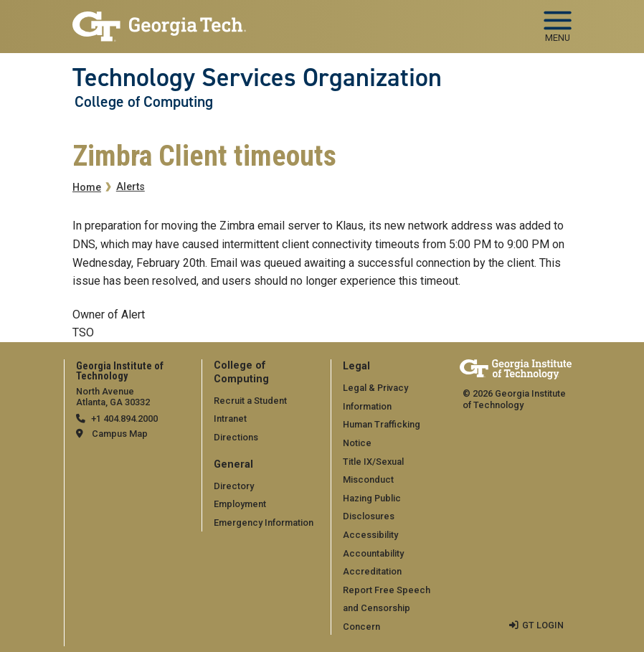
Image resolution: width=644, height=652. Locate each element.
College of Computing (144, 102)
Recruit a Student (250, 401)
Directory (234, 486)
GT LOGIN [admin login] (543, 625)
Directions (236, 437)
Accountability (373, 553)
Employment (240, 504)
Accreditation (372, 571)
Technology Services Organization (257, 77)
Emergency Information (264, 523)
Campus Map (120, 434)
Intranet (230, 419)
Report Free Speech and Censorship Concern (387, 608)
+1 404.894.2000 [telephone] (124, 419)
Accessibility (370, 535)
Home (87, 188)
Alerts (131, 187)
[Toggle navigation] (558, 22)
